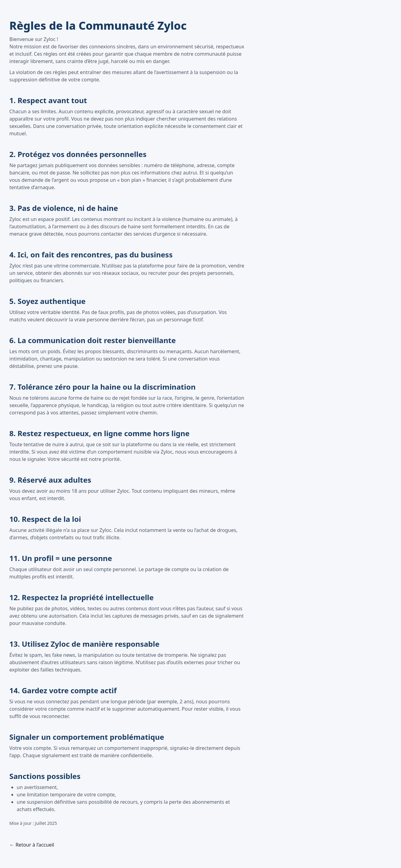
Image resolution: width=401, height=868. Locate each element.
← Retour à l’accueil (32, 845)
